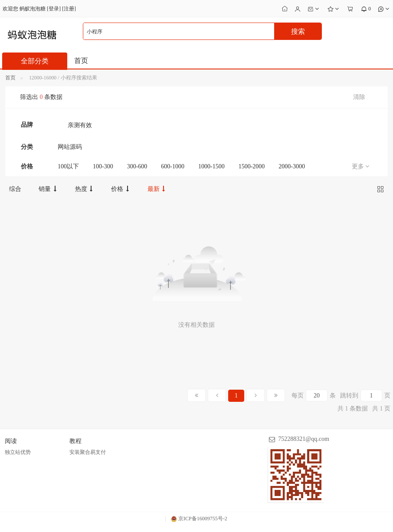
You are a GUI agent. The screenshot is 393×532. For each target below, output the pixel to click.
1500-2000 (252, 166)
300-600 (137, 166)
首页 (81, 61)
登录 (54, 9)
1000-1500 (211, 166)
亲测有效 (80, 125)
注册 (69, 9)
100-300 (103, 166)
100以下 (68, 166)
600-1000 (173, 166)
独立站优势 (18, 452)
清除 (359, 97)
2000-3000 (292, 166)
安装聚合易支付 (88, 452)
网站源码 (70, 147)
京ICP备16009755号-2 (199, 519)
